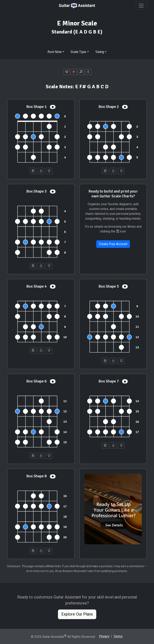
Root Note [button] (55, 52)
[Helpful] (41, 171)
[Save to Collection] (33, 171)
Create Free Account (113, 244)
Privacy (104, 636)
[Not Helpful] (49, 171)
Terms (118, 636)
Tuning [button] (100, 52)
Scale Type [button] (78, 52)
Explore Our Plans (77, 614)
